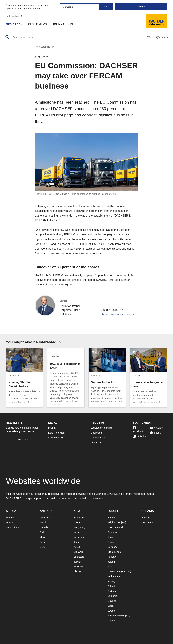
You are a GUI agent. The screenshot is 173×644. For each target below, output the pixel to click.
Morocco (10, 518)
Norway (111, 581)
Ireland (111, 562)
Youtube (156, 428)
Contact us (96, 443)
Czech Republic (116, 527)
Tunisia (10, 522)
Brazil (43, 522)
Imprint (52, 428)
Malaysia (78, 552)
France (111, 542)
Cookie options (56, 438)
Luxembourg (114, 571)
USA (42, 547)
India (76, 532)
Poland (111, 586)
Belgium (112, 522)
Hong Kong (80, 527)
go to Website (15, 16)
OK (106, 7)
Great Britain (114, 552)
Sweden (112, 611)
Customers (39, 25)
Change (141, 7)
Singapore (79, 557)
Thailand (78, 567)
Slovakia (112, 601)
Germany (112, 547)
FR (119, 522)
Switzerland (114, 616)
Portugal (112, 591)
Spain (110, 606)
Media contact (98, 438)
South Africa (12, 527)
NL (124, 522)
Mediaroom (15, 25)
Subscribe (23, 440)
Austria (111, 518)
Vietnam (78, 571)
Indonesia (79, 537)
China (77, 522)
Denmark (112, 532)
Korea (77, 547)
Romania (112, 596)
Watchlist (154, 37)
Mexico (43, 537)
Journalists (65, 25)
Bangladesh (80, 518)
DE (128, 571)
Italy (110, 567)
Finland (111, 537)
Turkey (111, 621)
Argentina (45, 518)
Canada (44, 527)
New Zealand (148, 522)
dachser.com (97, 499)
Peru (42, 542)
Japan (77, 542)
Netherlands (114, 576)
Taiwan (77, 562)
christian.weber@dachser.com (117, 314)
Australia (146, 518)
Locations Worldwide (101, 428)
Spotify (156, 433)
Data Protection (57, 433)
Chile (42, 532)
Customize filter (45, 47)
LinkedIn (139, 436)
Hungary (112, 557)
